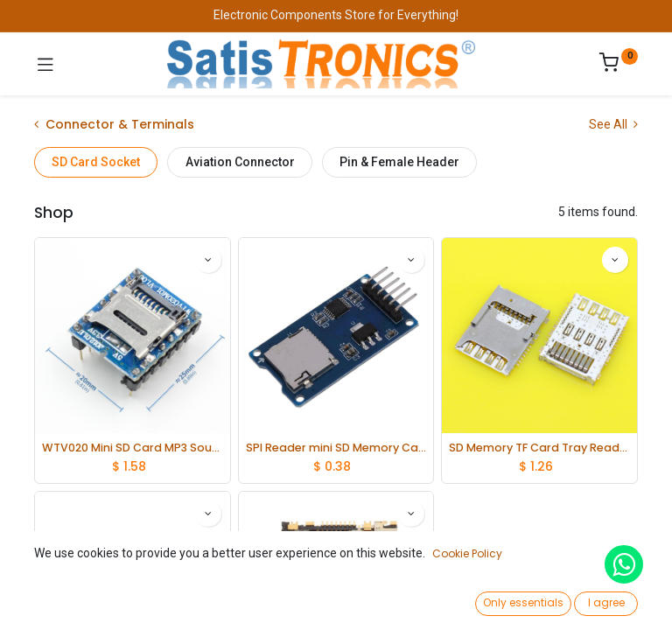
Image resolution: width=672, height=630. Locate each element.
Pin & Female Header (399, 162)
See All (613, 124)
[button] (514, 564)
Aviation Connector (240, 162)
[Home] (58, 600)
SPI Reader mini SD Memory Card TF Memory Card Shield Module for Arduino (336, 448)
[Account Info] (615, 600)
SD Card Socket (96, 162)
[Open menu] (336, 605)
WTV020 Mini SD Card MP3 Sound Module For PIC (133, 448)
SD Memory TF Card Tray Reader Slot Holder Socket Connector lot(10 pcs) (539, 448)
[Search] (196, 600)
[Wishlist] (476, 599)
